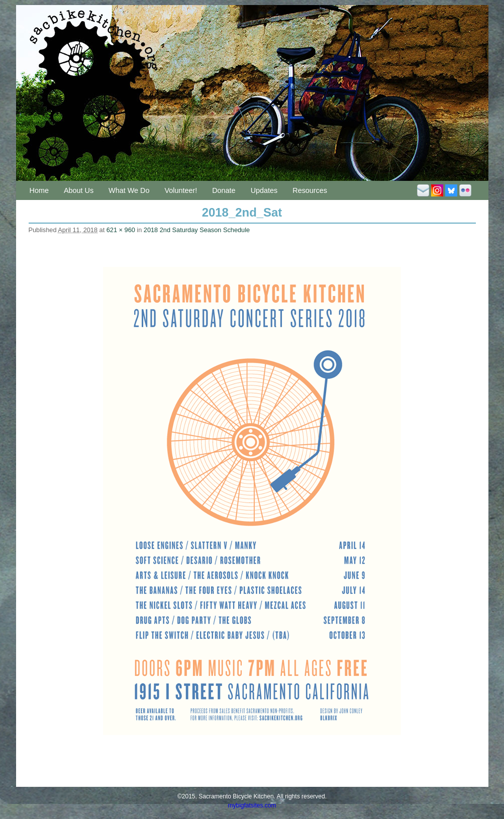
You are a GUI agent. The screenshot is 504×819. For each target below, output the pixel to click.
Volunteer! (181, 190)
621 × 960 (121, 230)
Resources (310, 190)
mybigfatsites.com (252, 805)
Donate (224, 190)
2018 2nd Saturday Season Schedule (197, 230)
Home (39, 190)
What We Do (129, 190)
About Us (79, 190)
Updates (264, 190)
